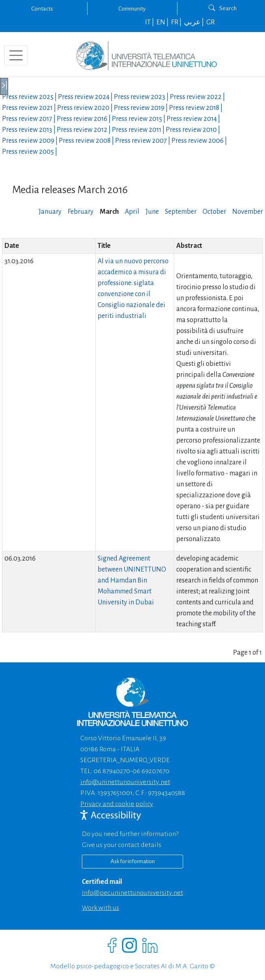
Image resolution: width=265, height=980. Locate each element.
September (181, 212)
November (248, 212)
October (214, 212)
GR (211, 22)
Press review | (30, 97)
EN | (163, 22)
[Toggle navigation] (16, 55)
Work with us (100, 908)
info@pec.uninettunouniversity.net (132, 893)
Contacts (42, 9)
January (50, 212)
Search (223, 8)
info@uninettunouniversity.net (125, 782)
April (132, 212)
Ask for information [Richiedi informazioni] (133, 861)
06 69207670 (151, 771)
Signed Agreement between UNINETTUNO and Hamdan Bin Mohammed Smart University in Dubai (132, 580)
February (81, 212)
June (152, 212)
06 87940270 (112, 771)
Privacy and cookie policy (117, 804)
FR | (177, 22)
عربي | (194, 22)
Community (132, 9)
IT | (150, 22)
